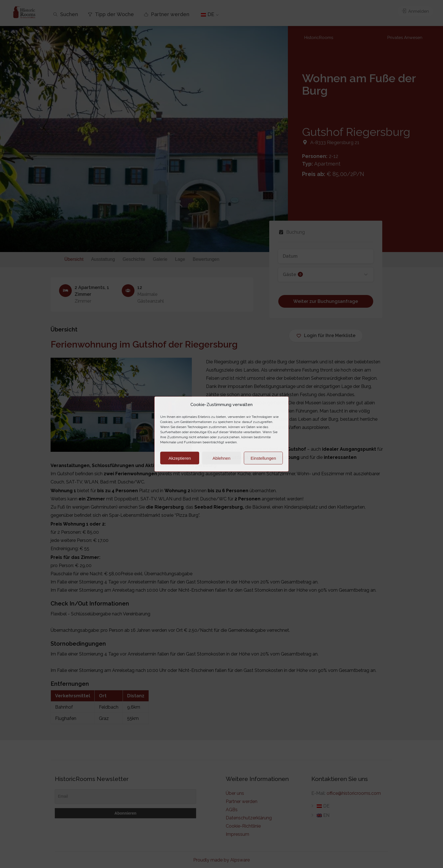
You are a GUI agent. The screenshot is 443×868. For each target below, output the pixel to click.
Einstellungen (263, 458)
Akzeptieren (180, 458)
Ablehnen (221, 458)
